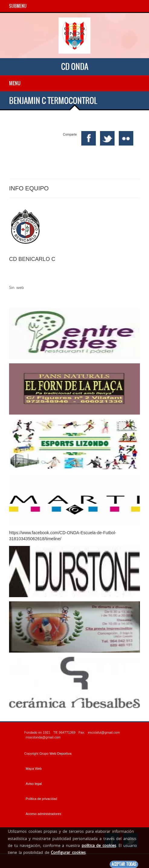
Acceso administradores (43, 814)
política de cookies (99, 845)
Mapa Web (34, 769)
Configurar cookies (68, 852)
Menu (15, 83)
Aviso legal (34, 784)
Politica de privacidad (41, 799)
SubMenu (18, 6)
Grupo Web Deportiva (55, 754)
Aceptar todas (124, 864)
